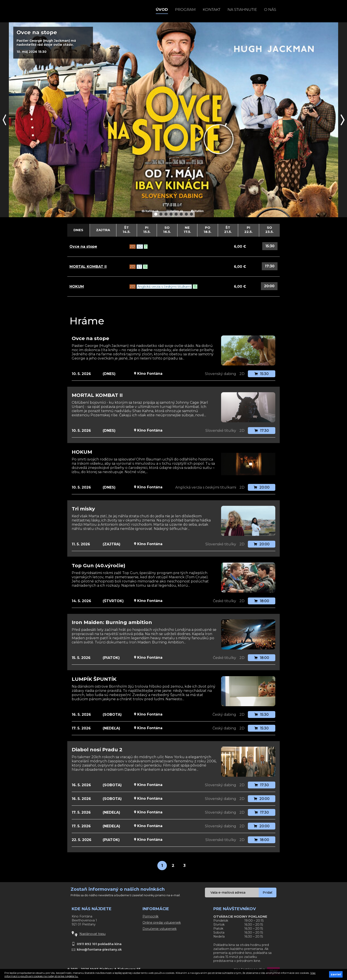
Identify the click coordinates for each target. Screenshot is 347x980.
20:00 (269, 286)
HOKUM (77, 286)
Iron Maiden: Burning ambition (112, 622)
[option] (173, 120)
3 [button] (166, 214)
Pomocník (150, 916)
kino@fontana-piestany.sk (99, 950)
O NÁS (270, 10)
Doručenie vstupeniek (160, 929)
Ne (187, 230)
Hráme (87, 321)
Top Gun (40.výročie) (98, 566)
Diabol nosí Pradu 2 (97, 750)
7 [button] (187, 214)
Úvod (162, 10)
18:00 (262, 601)
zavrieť (336, 974)
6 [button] (181, 214)
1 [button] (156, 214)
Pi (147, 230)
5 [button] (176, 214)
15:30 (270, 246)
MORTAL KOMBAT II (88, 267)
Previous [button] (4, 120)
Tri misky (83, 509)
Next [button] (343, 120)
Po (208, 230)
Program (185, 10)
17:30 (270, 266)
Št (127, 230)
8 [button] (192, 214)
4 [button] (171, 214)
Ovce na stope (83, 246)
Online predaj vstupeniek (162, 923)
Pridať (268, 892)
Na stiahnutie (242, 10)
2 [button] (161, 214)
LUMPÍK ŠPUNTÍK (94, 679)
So (167, 230)
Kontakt (212, 10)
